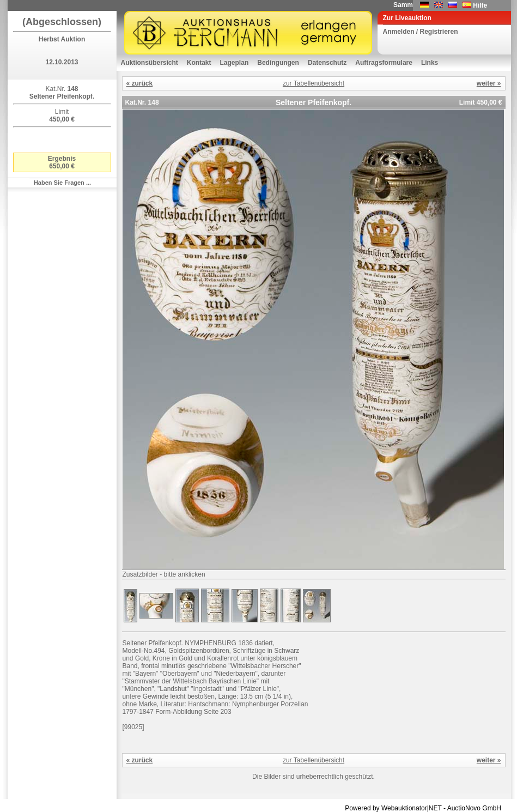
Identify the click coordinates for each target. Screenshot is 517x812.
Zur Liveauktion (407, 18)
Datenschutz (327, 63)
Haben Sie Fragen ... (62, 183)
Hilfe (480, 5)
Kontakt (199, 63)
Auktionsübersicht (150, 63)
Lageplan (235, 63)
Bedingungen (278, 63)
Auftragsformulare (384, 63)
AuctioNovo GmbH (474, 808)
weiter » (489, 83)
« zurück (140, 83)
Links (430, 63)
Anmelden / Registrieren (421, 32)
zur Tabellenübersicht (314, 83)
